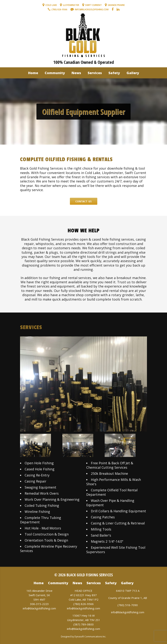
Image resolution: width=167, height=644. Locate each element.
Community (55, 73)
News (76, 73)
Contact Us (84, 201)
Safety (114, 73)
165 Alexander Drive (39, 591)
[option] (83, 384)
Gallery (133, 73)
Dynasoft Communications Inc (90, 637)
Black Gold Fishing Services (90, 575)
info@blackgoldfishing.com (39, 608)
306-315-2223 (39, 604)
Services (95, 73)
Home (33, 73)
